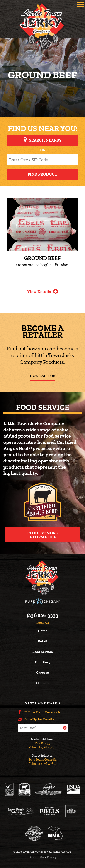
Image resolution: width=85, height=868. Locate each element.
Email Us (43, 623)
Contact (42, 683)
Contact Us (43, 376)
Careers (42, 673)
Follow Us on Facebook (42, 712)
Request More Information (42, 535)
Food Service (43, 652)
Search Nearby (45, 140)
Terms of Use (37, 857)
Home (43, 631)
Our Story (43, 662)
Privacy (52, 857)
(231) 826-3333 (43, 616)
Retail (43, 641)
